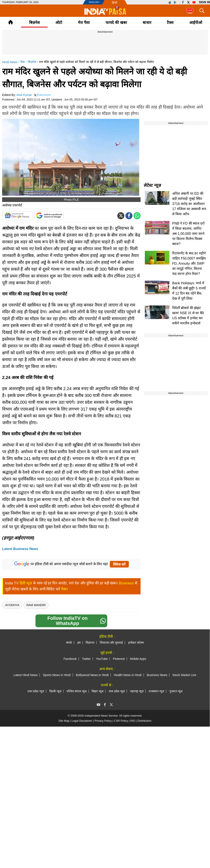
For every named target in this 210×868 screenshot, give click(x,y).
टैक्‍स (170, 23)
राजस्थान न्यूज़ (156, 691)
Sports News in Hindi (57, 675)
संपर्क (69, 643)
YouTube (102, 659)
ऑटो (59, 23)
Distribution (145, 721)
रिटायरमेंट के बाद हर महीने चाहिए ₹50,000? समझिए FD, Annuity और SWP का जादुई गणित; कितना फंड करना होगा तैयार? (189, 263)
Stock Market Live (184, 675)
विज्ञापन (90, 643)
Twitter (86, 659)
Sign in (204, 2)
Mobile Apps (138, 659)
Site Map (64, 721)
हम (79, 643)
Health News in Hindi (128, 675)
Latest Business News (20, 549)
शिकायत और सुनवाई (111, 643)
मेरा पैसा (84, 23)
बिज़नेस (34, 23)
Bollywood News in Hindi (92, 675)
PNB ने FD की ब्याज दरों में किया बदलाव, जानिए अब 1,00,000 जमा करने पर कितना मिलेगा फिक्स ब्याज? (188, 234)
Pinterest (119, 659)
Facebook (70, 659)
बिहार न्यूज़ (98, 691)
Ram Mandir (36, 605)
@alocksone (44, 95)
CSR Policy (121, 721)
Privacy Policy (103, 721)
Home (11, 22)
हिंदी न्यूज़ (26, 583)
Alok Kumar (24, 95)
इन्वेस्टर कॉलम (136, 643)
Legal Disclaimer (82, 721)
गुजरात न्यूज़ (176, 691)
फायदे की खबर (116, 23)
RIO (133, 721)
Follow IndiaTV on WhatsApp (77, 621)
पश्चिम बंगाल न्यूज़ (76, 691)
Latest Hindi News (26, 675)
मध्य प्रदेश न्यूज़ (117, 691)
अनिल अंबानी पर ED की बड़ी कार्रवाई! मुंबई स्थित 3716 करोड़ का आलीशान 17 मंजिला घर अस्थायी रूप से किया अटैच (189, 204)
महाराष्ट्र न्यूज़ (137, 691)
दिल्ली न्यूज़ (55, 691)
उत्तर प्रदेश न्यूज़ (36, 691)
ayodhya (12, 605)
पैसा (64, 589)
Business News (157, 675)
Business (126, 583)
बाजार (147, 23)
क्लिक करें (119, 564)
